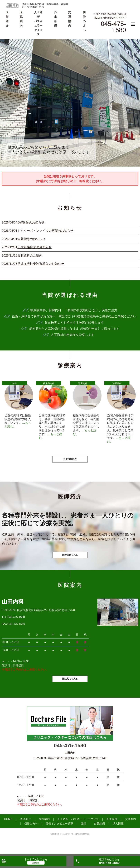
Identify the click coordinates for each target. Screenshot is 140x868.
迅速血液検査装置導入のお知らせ (41, 264)
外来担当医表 (70, 465)
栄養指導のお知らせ (31, 239)
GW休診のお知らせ (31, 222)
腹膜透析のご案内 (30, 255)
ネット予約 (36, 859)
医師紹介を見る (70, 564)
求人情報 (118, 837)
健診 (84, 837)
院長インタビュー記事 (59, 837)
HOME (8, 833)
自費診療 (99, 837)
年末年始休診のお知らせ (35, 247)
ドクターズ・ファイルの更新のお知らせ (45, 231)
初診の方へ (84, 21)
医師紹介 (26, 833)
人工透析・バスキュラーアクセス (78, 833)
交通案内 (131, 833)
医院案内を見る (70, 692)
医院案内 (44, 833)
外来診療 (112, 833)
